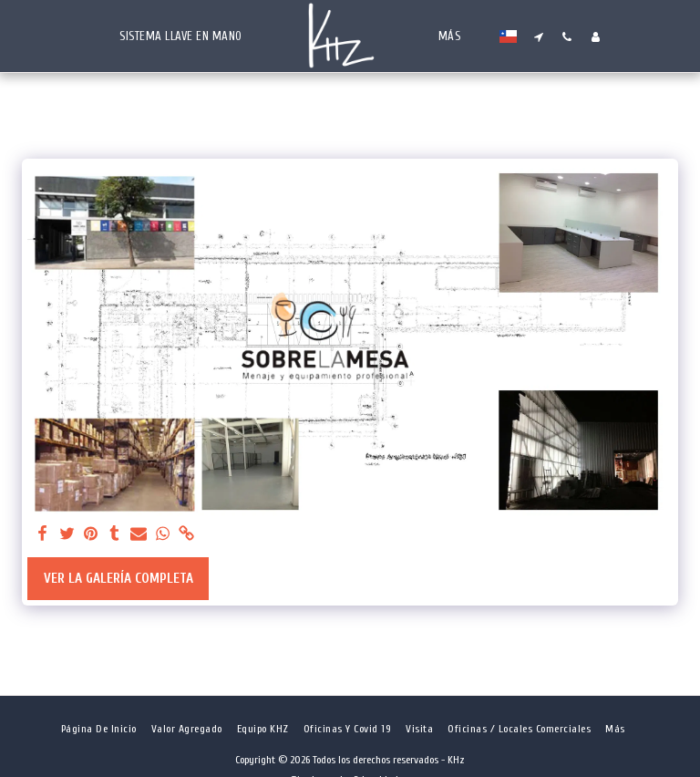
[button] (539, 36)
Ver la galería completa (118, 579)
